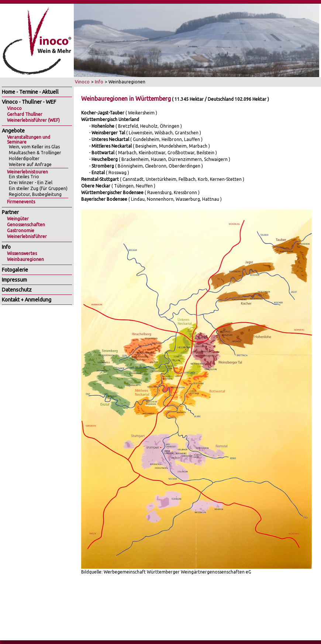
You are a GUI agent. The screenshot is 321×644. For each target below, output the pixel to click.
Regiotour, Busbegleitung (35, 194)
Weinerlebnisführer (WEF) (33, 120)
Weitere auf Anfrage (30, 164)
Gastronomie (21, 230)
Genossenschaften (26, 225)
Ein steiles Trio (24, 177)
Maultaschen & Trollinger (35, 153)
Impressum (14, 280)
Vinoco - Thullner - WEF (29, 102)
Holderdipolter (24, 159)
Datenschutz (17, 290)
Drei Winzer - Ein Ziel (31, 182)
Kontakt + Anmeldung (27, 300)
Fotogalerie (15, 270)
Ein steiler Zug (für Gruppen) (38, 188)
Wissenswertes (22, 253)
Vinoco (82, 82)
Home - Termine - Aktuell (30, 92)
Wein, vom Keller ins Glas (34, 147)
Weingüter (18, 219)
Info (99, 82)
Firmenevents (21, 202)
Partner (10, 212)
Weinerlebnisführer (27, 236)
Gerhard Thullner (25, 114)
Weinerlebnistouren (27, 172)
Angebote (13, 131)
